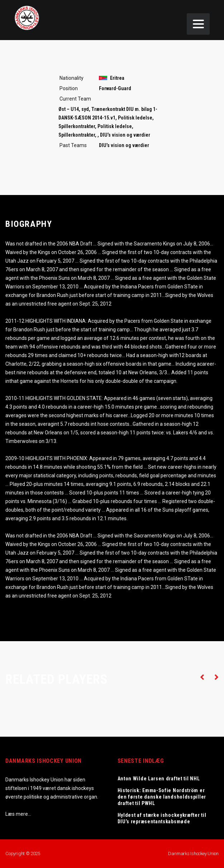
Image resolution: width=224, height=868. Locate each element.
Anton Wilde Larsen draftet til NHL (159, 779)
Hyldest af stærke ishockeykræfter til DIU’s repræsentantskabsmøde (162, 818)
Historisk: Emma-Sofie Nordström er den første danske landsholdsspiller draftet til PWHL (162, 797)
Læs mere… (18, 814)
